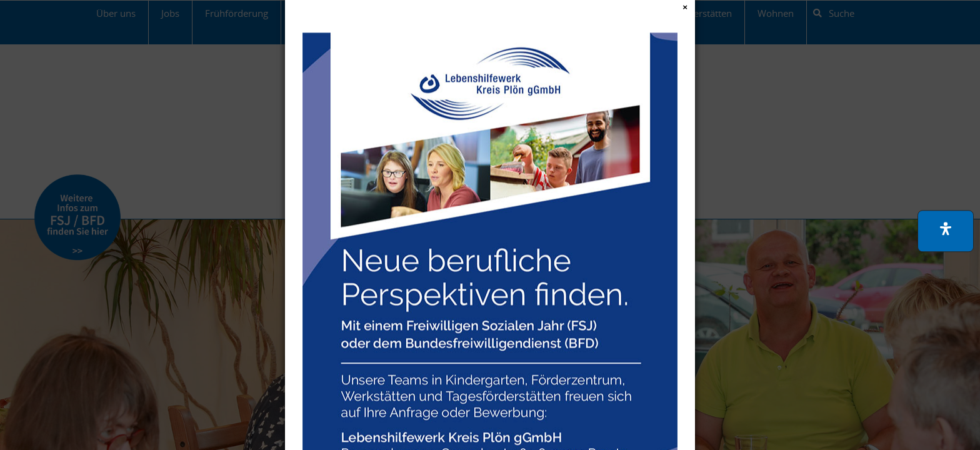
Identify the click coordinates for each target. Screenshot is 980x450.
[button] (946, 231)
